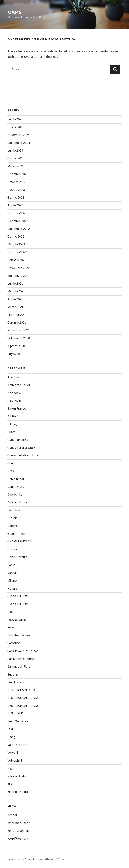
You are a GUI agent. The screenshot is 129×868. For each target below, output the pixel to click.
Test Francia (16, 682)
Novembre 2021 (18, 268)
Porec (11, 627)
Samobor (14, 643)
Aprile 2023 (15, 205)
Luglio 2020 (15, 354)
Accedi (12, 815)
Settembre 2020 (19, 338)
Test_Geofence (18, 721)
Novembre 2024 (19, 135)
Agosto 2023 (16, 190)
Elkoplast (14, 510)
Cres (11, 471)
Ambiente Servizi (19, 385)
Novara (12, 589)
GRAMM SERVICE (19, 541)
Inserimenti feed (19, 823)
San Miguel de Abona (22, 659)
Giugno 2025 (16, 127)
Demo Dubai (16, 479)
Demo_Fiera (16, 487)
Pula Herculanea (19, 635)
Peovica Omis (17, 620)
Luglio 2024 (15, 151)
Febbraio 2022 (17, 252)
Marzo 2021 (15, 307)
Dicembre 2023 (18, 174)
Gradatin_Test (17, 534)
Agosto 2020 (16, 346)
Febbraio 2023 (17, 213)
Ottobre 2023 (17, 182)
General (13, 526)
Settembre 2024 (19, 143)
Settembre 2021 (19, 276)
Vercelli (13, 753)
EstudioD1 (14, 518)
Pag (10, 612)
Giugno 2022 (16, 237)
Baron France (17, 409)
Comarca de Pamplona (23, 455)
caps (15, 12)
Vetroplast (15, 761)
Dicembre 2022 (18, 221)
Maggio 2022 (16, 244)
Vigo (11, 768)
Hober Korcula (17, 557)
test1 (11, 729)
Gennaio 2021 (17, 323)
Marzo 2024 (16, 166)
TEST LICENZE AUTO (22, 690)
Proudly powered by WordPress (45, 859)
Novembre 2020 (19, 330)
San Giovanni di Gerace (23, 651)
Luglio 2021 (15, 284)
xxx (10, 784)
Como (11, 463)
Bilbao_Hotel (16, 424)
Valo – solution (17, 745)
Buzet (11, 432)
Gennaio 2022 (17, 260)
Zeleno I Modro (18, 792)
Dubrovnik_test (18, 503)
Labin (11, 565)
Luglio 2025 (15, 119)
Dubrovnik (15, 495)
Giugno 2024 (16, 158)
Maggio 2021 (16, 291)
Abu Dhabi (14, 377)
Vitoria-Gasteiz (18, 776)
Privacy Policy (16, 859)
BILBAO (13, 416)
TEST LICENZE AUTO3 (23, 706)
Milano (12, 581)
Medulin (13, 573)
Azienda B (14, 401)
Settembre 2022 (19, 229)
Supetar (13, 675)
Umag (11, 737)
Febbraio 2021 (17, 315)
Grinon (12, 549)
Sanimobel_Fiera (19, 667)
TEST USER (15, 713)
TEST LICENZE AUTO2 (23, 698)
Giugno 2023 (16, 198)
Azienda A (14, 393)
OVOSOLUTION (18, 596)
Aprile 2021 (15, 299)
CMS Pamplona (18, 440)
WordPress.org (18, 839)
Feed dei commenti (20, 831)
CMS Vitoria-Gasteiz (21, 448)
